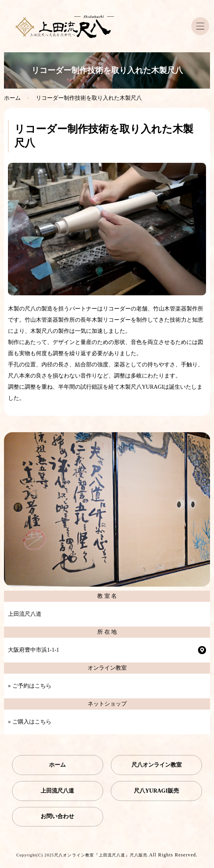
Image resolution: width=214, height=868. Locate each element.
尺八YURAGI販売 (156, 791)
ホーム (12, 98)
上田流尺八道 (57, 791)
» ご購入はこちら (30, 722)
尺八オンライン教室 (157, 765)
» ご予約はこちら (30, 686)
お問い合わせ (57, 816)
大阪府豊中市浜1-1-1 (33, 650)
